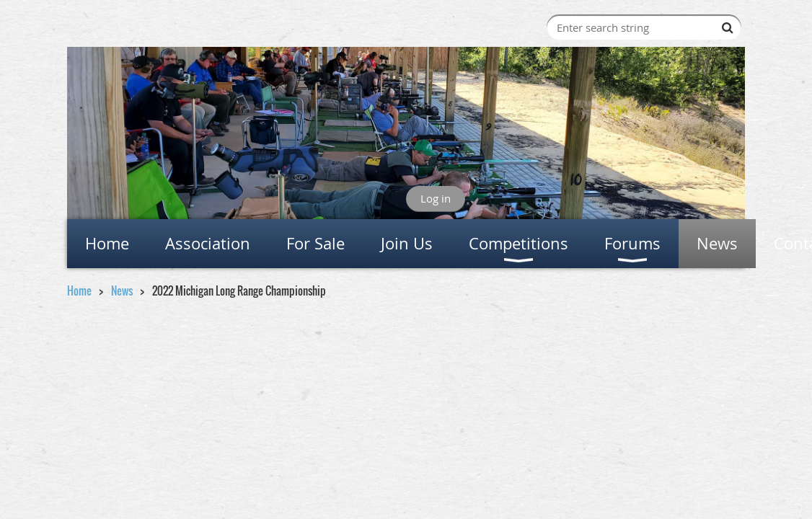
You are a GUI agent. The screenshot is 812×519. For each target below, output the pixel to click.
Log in (436, 198)
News (122, 290)
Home (79, 290)
